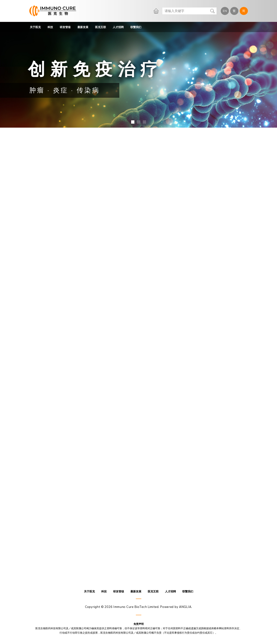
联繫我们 (136, 27)
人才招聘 (118, 27)
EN (225, 11)
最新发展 (83, 27)
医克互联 (101, 27)
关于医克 (35, 27)
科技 (50, 27)
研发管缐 (65, 27)
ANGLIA (185, 607)
